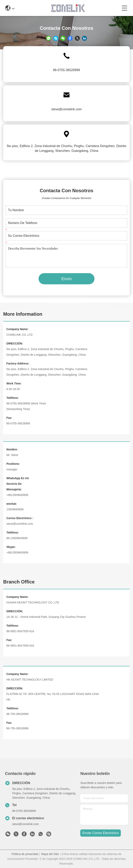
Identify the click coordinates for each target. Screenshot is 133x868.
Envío (66, 279)
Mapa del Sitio (50, 854)
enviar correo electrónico (100, 833)
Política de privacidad (25, 854)
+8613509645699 (17, 495)
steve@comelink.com (66, 109)
